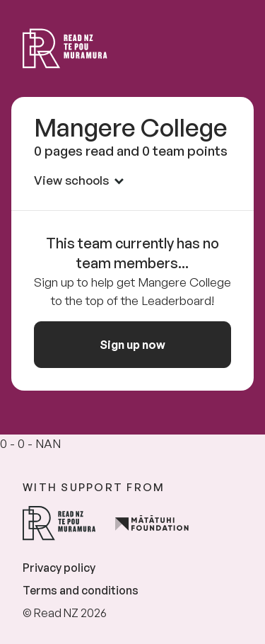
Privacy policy (59, 568)
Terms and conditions (81, 590)
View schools (79, 180)
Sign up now (132, 345)
